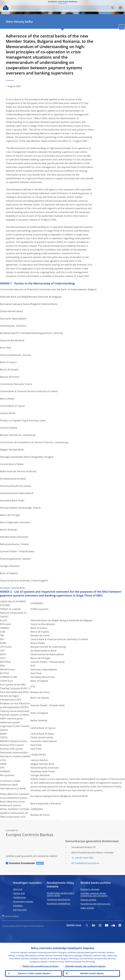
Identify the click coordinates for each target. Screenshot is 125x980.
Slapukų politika (88, 900)
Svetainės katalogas (12, 916)
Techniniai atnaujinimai (58, 899)
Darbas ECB (19, 893)
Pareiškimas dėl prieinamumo (95, 904)
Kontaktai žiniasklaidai (22, 863)
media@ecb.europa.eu (87, 863)
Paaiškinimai (19, 897)
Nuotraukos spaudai (23, 901)
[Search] (61, 8)
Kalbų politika (87, 908)
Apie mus (18, 889)
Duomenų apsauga (90, 889)
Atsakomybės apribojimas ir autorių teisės (61, 894)
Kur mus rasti (20, 910)
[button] (120, 3)
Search (112, 8)
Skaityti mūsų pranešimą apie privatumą (41, 966)
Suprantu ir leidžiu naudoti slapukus (34, 973)
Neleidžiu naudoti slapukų (91, 973)
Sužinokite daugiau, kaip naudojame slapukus (85, 966)
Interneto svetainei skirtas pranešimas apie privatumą (94, 894)
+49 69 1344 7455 (84, 858)
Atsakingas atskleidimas (59, 904)
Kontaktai (18, 906)
